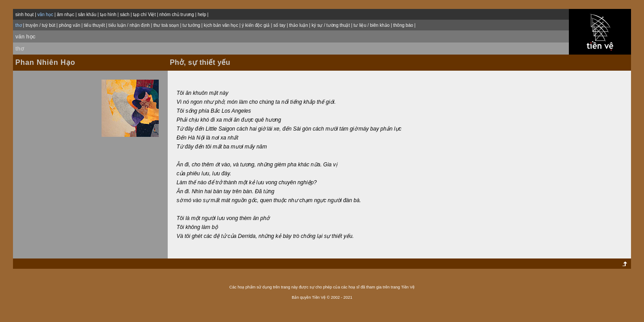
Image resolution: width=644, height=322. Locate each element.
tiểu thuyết (94, 25)
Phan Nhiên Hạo (45, 62)
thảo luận (299, 25)
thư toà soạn (166, 25)
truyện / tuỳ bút (40, 25)
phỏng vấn (70, 25)
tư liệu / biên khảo (371, 25)
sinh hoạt (24, 15)
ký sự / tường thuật (331, 25)
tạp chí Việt (144, 15)
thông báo (403, 25)
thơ (19, 49)
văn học (25, 37)
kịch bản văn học (221, 25)
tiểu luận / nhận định (129, 25)
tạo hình (108, 15)
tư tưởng (191, 25)
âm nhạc (66, 15)
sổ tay (279, 25)
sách (125, 15)
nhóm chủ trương (176, 15)
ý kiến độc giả (256, 25)
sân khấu (87, 15)
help (202, 15)
